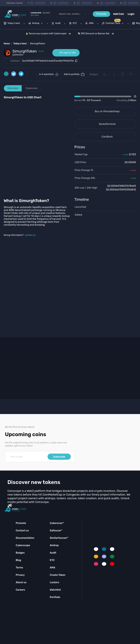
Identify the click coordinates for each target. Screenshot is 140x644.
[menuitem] (12, 24)
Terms (19, 568)
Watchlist (55, 590)
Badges (94, 74)
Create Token (58, 575)
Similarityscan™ (59, 538)
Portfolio (55, 597)
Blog (19, 560)
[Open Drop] (105, 99)
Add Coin (119, 14)
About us (21, 582)
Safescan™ (56, 530)
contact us (30, 235)
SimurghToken (38, 44)
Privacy (20, 575)
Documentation (25, 538)
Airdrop (54, 545)
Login (131, 14)
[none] (36, 24)
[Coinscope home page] (15, 14)
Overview (13, 88)
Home (7, 44)
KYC (52, 560)
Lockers (54, 582)
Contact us (22, 530)
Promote (101, 14)
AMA (52, 568)
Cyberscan (32, 88)
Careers (20, 590)
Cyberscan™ (57, 523)
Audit (53, 553)
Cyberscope (23, 545)
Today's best (20, 44)
